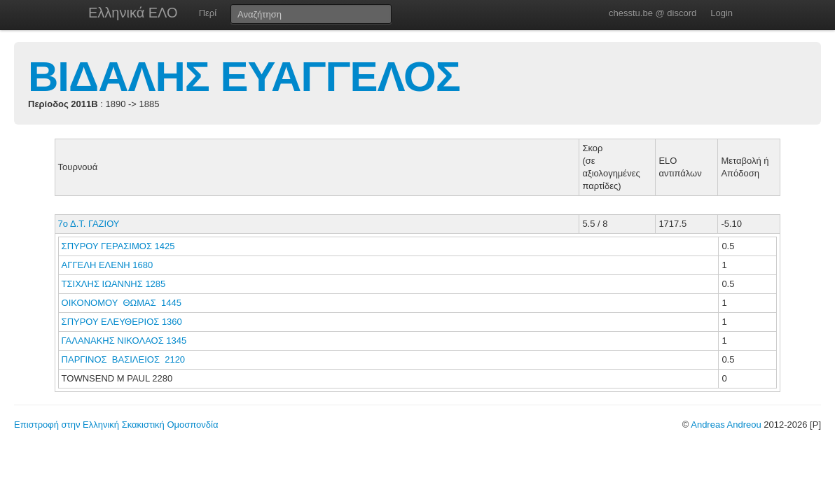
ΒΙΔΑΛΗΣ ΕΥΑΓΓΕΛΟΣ (244, 77)
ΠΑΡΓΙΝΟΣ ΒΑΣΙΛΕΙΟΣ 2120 (124, 359)
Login (722, 13)
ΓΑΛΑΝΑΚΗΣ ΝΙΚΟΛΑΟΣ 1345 (124, 341)
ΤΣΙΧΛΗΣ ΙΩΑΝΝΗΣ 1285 (114, 284)
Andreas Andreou (726, 425)
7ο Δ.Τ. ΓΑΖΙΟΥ (89, 224)
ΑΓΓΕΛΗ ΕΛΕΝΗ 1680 (108, 265)
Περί (208, 13)
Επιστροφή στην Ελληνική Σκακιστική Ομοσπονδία (116, 425)
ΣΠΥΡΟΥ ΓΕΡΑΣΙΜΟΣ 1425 (118, 246)
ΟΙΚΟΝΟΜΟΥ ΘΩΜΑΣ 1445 (122, 303)
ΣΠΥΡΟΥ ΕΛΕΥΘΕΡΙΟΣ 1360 (122, 322)
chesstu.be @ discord (653, 13)
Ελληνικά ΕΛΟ (133, 13)
